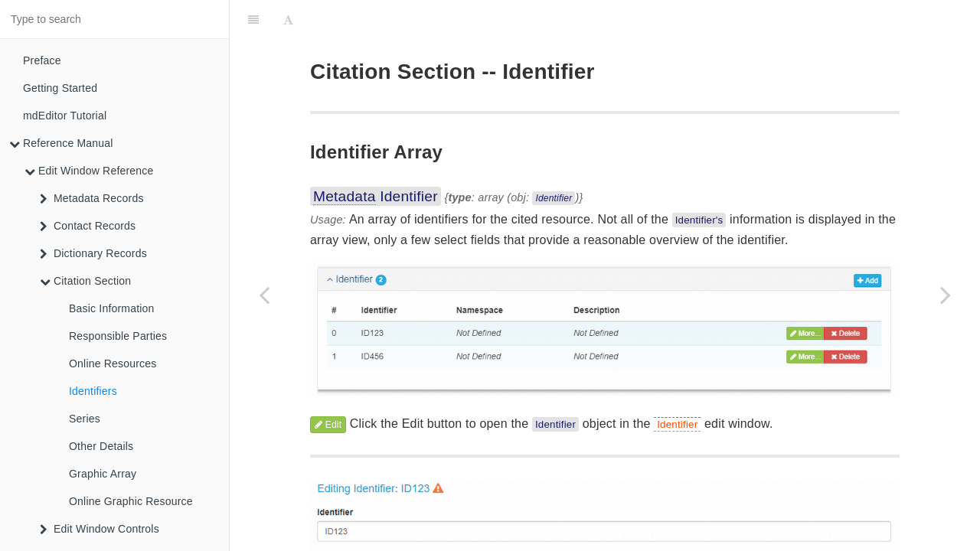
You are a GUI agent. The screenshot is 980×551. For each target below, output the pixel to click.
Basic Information (112, 308)
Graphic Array (103, 474)
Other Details (101, 446)
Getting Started (60, 88)
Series (85, 419)
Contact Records (88, 226)
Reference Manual (61, 143)
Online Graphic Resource (131, 501)
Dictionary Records (93, 253)
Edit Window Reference (89, 171)
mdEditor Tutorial (65, 116)
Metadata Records (92, 198)
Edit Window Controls (100, 529)
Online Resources (113, 364)
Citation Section (85, 281)
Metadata (345, 158)
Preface (42, 60)
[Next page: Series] (946, 295)
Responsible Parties (118, 336)
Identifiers (93, 391)
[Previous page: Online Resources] (264, 295)
